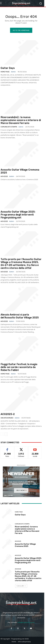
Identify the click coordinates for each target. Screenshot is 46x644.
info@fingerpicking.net (26, 622)
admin (13, 72)
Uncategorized (7, 418)
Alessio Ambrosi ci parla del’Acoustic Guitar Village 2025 (20, 316)
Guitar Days (8, 68)
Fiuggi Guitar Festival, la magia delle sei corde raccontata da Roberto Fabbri (19, 367)
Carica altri (21, 586)
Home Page (5, 72)
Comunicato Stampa (9, 127)
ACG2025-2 (8, 414)
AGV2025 (4, 176)
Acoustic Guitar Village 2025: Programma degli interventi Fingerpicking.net (18, 215)
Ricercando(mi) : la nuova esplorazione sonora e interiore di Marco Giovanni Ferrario (21, 120)
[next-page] (6, 434)
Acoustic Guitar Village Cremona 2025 (25, 545)
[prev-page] (2, 434)
